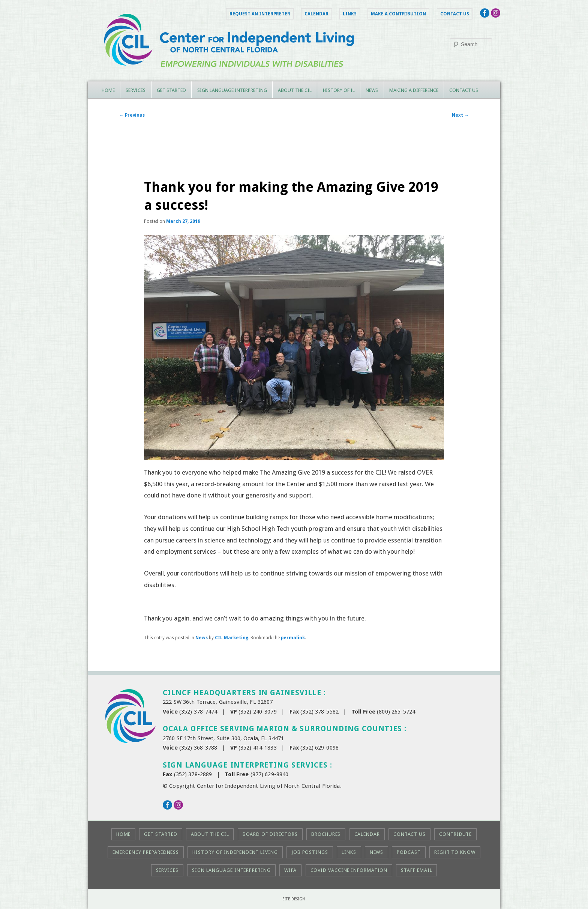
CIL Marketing (232, 638)
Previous (132, 115)
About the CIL (295, 90)
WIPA (291, 870)
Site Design (294, 899)
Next (460, 115)
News (372, 90)
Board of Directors (270, 834)
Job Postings (310, 852)
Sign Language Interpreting (232, 90)
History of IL (339, 90)
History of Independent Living (235, 852)
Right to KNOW (455, 852)
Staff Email (416, 870)
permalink (293, 638)
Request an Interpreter (260, 14)
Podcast (409, 852)
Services (136, 90)
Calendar (316, 14)
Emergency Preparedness (146, 852)
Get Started (171, 90)
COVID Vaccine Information (349, 870)
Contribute (455, 834)
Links (350, 14)
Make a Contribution (398, 14)
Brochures (326, 834)
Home (108, 90)
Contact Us (455, 14)
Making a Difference (414, 90)
